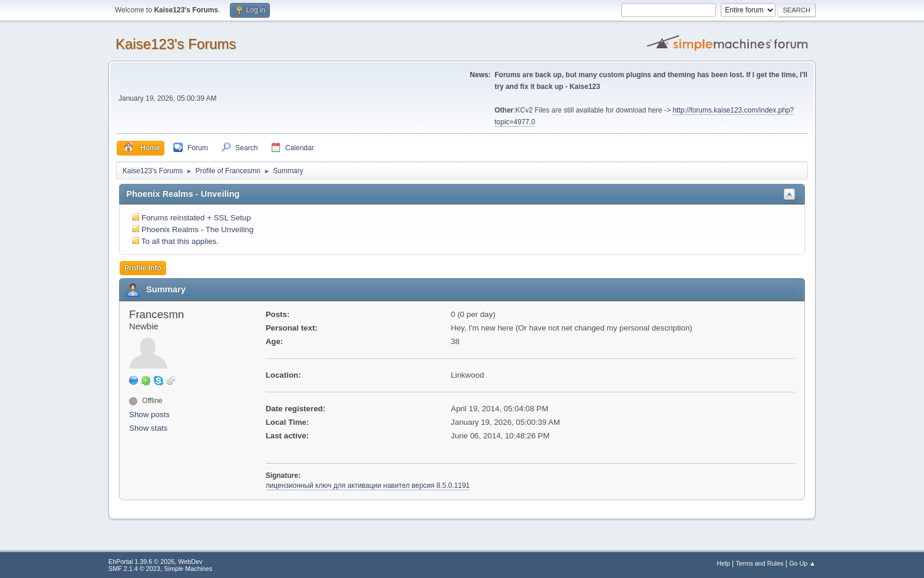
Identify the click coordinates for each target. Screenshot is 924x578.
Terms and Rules (760, 563)
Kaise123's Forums (176, 44)
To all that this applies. (180, 241)
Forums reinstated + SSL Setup (196, 218)
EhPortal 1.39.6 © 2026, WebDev (155, 562)
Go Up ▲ (802, 563)
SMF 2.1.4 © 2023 (134, 569)
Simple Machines (188, 569)
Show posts (149, 414)
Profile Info (143, 268)
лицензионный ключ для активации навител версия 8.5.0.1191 (368, 485)
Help (724, 563)
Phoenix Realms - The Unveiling (197, 229)
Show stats (148, 428)
